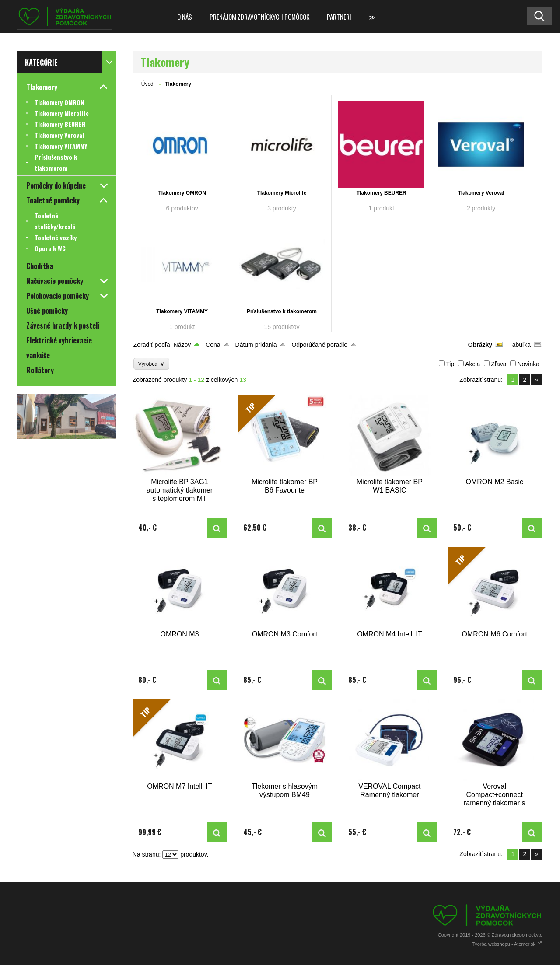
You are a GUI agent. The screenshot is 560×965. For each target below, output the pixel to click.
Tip (450, 364)
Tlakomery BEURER (381, 193)
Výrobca (152, 364)
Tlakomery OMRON (182, 193)
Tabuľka (520, 345)
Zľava (499, 364)
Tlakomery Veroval (481, 193)
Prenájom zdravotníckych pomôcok (259, 17)
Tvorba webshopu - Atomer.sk (507, 944)
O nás (185, 17)
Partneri (339, 17)
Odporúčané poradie (319, 345)
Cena (213, 345)
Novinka (528, 364)
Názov (182, 345)
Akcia (472, 364)
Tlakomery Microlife (282, 193)
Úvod (147, 84)
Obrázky (480, 345)
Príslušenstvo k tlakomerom (282, 311)
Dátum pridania (256, 345)
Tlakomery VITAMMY (182, 311)
